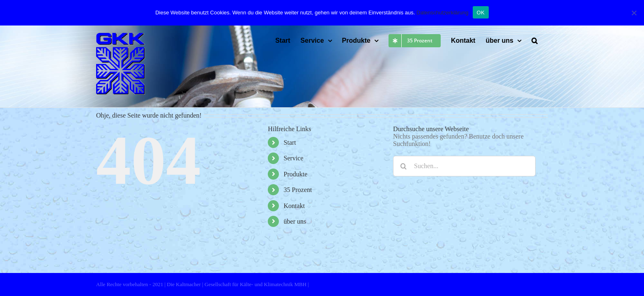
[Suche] (403, 166)
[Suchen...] (464, 166)
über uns (295, 221)
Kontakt (294, 206)
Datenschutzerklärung (442, 13)
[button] (545, 41)
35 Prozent (298, 190)
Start (290, 142)
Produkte (296, 174)
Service (294, 158)
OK (481, 13)
